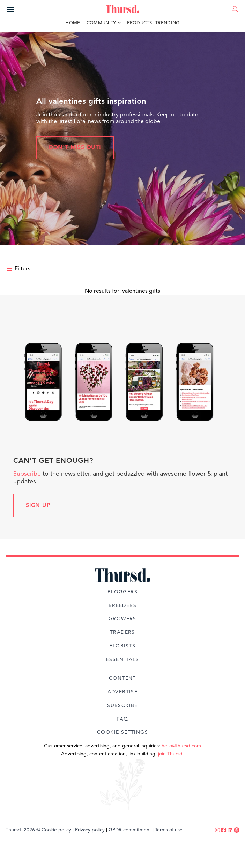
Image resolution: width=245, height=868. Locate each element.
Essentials (122, 660)
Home (73, 23)
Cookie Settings (122, 732)
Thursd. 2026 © (23, 830)
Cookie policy (56, 830)
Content (122, 678)
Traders (122, 632)
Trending (168, 23)
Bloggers (122, 592)
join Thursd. (171, 754)
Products (140, 23)
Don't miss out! (75, 148)
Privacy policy (90, 830)
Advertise (123, 692)
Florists (122, 646)
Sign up (38, 506)
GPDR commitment (130, 830)
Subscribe (27, 474)
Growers (122, 619)
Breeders (122, 606)
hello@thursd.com (181, 746)
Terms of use (169, 830)
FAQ (122, 719)
